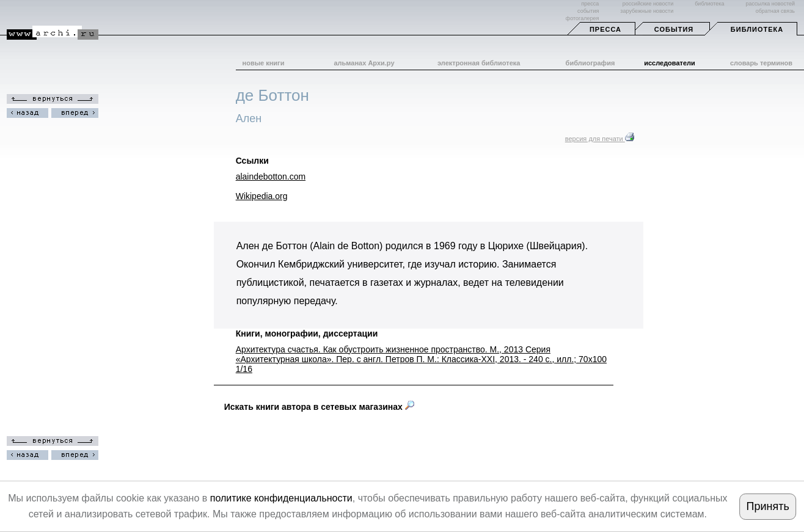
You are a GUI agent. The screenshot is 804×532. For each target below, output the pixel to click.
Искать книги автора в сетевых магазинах (319, 407)
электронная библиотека (479, 63)
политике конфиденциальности (281, 498)
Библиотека (757, 29)
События (674, 29)
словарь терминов (761, 63)
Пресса (605, 29)
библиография (590, 63)
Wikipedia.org (262, 196)
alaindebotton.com (271, 177)
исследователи (670, 63)
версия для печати (600, 139)
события (588, 11)
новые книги (264, 63)
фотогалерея (582, 18)
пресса (590, 4)
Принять (768, 506)
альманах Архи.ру (364, 63)
